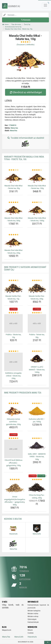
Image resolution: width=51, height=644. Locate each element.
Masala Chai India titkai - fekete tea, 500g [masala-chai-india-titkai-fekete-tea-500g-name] (13, 219)
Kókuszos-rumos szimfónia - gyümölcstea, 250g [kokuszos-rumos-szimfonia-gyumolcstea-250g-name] (13, 422)
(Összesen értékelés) (26, 45)
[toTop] (48, 642)
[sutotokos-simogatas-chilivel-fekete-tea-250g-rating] (13, 351)
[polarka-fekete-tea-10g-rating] (13, 313)
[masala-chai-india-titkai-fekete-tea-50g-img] (13, 177)
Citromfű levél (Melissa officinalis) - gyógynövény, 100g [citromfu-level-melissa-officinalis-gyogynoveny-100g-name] (13, 463)
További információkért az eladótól (25, 142)
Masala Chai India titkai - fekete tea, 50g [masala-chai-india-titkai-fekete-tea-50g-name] (13, 187)
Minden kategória (34, 611)
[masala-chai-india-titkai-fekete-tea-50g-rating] (13, 170)
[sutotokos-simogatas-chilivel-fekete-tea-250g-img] (13, 362)
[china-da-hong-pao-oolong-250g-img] (37, 487)
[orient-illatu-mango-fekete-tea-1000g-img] (37, 359)
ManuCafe (19, 637)
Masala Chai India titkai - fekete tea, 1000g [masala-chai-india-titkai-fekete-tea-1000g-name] (37, 219)
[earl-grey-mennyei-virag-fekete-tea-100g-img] (37, 446)
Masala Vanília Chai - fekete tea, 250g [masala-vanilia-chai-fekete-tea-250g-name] (37, 297)
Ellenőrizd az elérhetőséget (25, 92)
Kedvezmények (33, 622)
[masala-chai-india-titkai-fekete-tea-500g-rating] (13, 202)
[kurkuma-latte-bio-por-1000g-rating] (37, 403)
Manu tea (14, 128)
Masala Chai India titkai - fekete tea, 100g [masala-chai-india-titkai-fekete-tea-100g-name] (37, 187)
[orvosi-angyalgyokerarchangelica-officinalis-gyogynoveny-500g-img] (15, 488)
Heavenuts (32, 637)
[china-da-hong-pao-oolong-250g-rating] (37, 480)
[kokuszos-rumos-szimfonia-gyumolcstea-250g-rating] (13, 403)
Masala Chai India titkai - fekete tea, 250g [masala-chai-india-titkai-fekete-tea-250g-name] (13, 252)
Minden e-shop (33, 616)
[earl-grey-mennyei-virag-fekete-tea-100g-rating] (37, 438)
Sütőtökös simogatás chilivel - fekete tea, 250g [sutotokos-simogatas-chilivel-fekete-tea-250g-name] (13, 376)
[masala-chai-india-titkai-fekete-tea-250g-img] (13, 242)
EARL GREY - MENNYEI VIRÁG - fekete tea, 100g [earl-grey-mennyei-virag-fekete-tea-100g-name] (37, 457)
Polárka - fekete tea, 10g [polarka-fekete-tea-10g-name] (13, 336)
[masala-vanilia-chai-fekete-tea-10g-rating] (13, 280)
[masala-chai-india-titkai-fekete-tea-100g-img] (37, 177)
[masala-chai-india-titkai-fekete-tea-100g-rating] (37, 170)
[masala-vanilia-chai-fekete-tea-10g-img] (13, 288)
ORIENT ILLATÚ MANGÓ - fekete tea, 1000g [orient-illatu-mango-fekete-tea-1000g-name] (37, 370)
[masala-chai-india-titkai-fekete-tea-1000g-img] (37, 210)
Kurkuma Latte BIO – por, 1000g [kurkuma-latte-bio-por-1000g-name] (37, 420)
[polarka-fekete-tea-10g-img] (13, 323)
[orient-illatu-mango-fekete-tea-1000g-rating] (37, 351)
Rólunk (30, 630)
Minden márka (33, 614)
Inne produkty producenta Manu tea (23, 393)
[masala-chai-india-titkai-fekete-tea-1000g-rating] (37, 202)
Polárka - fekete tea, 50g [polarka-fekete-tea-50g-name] (37, 336)
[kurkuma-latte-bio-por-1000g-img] (37, 411)
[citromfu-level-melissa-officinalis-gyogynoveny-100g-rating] (13, 438)
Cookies (31, 633)
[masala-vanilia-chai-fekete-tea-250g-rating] (37, 280)
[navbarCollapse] (45, 5)
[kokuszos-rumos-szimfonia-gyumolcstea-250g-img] (13, 411)
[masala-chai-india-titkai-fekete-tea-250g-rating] (13, 235)
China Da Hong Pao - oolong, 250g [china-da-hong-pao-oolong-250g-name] (37, 496)
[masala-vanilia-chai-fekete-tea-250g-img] (37, 288)
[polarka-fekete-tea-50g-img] (37, 323)
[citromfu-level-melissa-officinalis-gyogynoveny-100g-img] (13, 449)
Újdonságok (32, 619)
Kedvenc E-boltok (13, 519)
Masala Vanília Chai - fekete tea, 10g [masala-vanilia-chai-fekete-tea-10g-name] (13, 297)
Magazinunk (7, 630)
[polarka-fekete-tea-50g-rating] (37, 313)
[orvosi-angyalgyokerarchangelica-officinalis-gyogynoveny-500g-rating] (15, 480)
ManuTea (14, 131)
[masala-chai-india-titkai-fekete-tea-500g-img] (13, 210)
